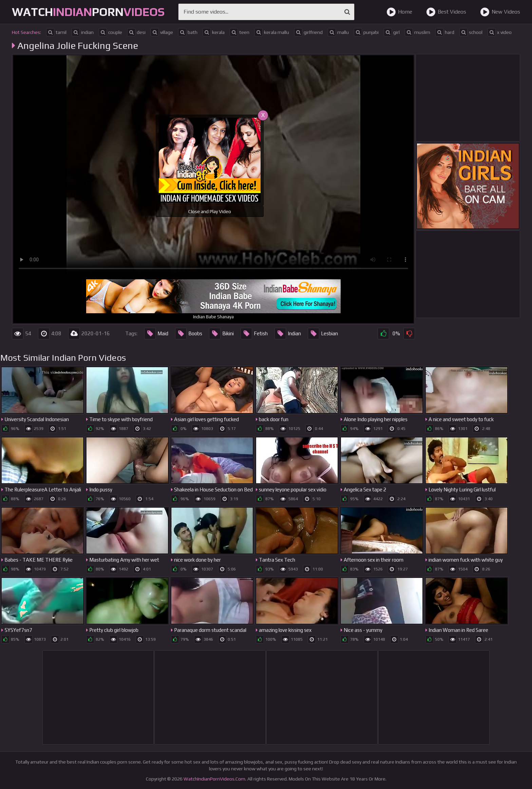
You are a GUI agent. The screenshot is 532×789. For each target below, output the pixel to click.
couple (110, 32)
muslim (417, 32)
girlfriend (308, 32)
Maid (156, 334)
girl (392, 32)
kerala (214, 32)
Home (399, 12)
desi (136, 32)
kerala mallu (272, 32)
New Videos (500, 12)
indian (83, 32)
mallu (338, 32)
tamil (56, 32)
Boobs (189, 334)
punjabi (366, 32)
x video (500, 32)
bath (188, 32)
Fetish (254, 334)
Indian (288, 334)
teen (240, 32)
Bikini (221, 334)
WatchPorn (88, 12)
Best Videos (446, 12)
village (162, 32)
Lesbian (323, 334)
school (471, 32)
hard (445, 32)
